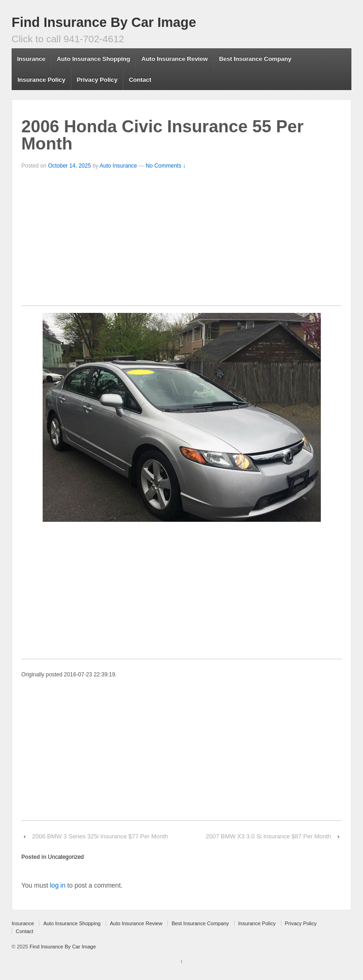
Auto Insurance (118, 166)
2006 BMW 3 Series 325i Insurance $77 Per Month (100, 836)
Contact (140, 80)
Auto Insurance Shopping (93, 59)
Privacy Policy (97, 80)
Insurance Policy (41, 80)
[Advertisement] (181, 240)
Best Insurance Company (255, 59)
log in (58, 885)
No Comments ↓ (166, 166)
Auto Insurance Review (175, 59)
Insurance (31, 59)
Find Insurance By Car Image (104, 22)
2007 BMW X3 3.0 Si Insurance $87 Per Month (268, 836)
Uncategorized (66, 857)
